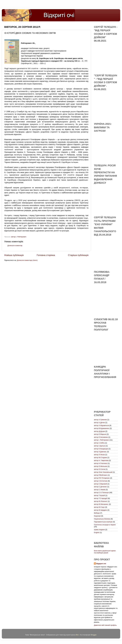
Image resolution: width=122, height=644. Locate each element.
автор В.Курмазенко (102, 428)
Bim (77, 635)
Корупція (97, 516)
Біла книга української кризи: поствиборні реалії (105, 552)
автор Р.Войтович (101, 475)
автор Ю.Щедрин (100, 510)
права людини (99, 530)
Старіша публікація (78, 255)
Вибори (97, 513)
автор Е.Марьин (100, 434)
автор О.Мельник (101, 466)
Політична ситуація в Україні (105, 525)
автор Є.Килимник (101, 437)
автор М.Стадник (100, 458)
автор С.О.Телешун (101, 493)
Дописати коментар (15, 245)
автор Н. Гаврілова (101, 460)
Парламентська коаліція (103, 522)
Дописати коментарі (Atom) (27, 260)
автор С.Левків (100, 490)
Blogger (94, 635)
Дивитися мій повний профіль (105, 625)
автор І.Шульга (100, 446)
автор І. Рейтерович (19, 237)
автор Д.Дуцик (99, 431)
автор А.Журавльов (101, 425)
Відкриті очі (101, 564)
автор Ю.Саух (99, 507)
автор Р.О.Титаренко (102, 478)
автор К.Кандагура (101, 449)
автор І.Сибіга (99, 443)
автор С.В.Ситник (101, 481)
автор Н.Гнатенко (101, 463)
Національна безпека (102, 519)
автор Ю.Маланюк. (101, 504)
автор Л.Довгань (100, 452)
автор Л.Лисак (99, 455)
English (97, 533)
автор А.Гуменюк (100, 420)
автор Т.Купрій (99, 495)
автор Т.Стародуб (101, 498)
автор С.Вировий (100, 484)
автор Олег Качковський (103, 472)
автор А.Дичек (99, 423)
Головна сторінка (46, 255)
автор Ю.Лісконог (101, 501)
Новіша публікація (14, 255)
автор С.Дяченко (100, 487)
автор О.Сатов (99, 469)
